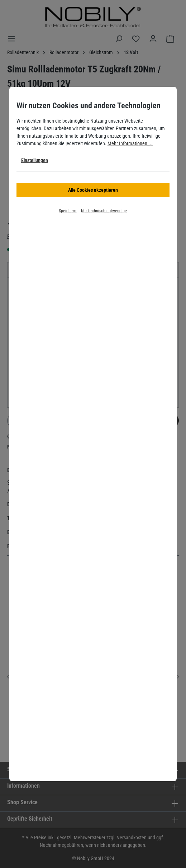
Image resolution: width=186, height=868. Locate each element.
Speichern (68, 211)
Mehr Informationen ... (130, 143)
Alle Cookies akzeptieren (93, 190)
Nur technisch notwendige (104, 211)
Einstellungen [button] (35, 160)
